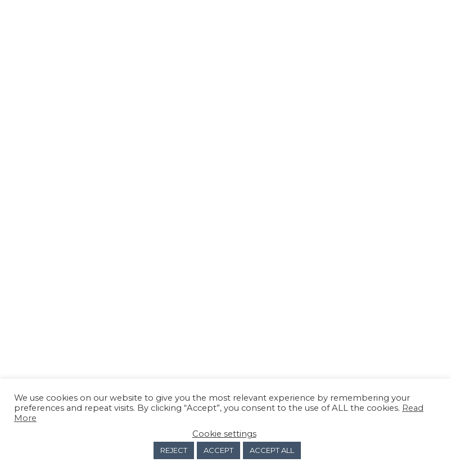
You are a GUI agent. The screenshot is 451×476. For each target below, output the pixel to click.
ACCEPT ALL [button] (272, 450)
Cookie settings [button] (224, 434)
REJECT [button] (174, 450)
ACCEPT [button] (218, 450)
